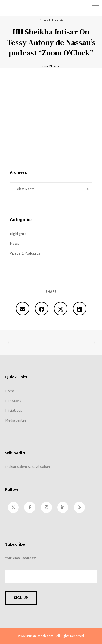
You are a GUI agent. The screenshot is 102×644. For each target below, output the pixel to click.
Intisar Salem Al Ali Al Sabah (27, 466)
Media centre (16, 420)
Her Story (13, 400)
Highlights (18, 233)
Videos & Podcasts (51, 20)
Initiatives (14, 410)
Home (10, 391)
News (15, 243)
